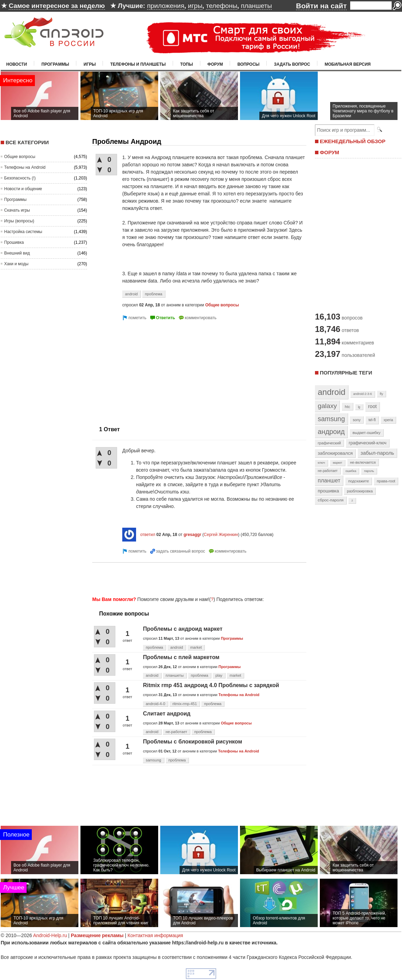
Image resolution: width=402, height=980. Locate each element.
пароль (369, 471)
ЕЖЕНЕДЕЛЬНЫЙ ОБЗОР (353, 141)
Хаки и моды (16, 264)
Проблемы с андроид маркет (183, 629)
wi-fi (372, 420)
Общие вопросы (20, 157)
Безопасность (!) (20, 178)
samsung (154, 760)
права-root (386, 481)
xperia (388, 420)
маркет (338, 463)
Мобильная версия (348, 64)
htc (347, 406)
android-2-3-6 (363, 394)
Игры (90, 64)
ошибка (351, 471)
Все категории (27, 142)
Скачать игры (17, 210)
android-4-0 (155, 704)
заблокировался (335, 453)
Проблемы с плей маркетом (181, 657)
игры (195, 6)
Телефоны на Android (25, 167)
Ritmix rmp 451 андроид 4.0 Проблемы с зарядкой (211, 685)
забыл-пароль (377, 453)
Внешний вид (17, 253)
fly (382, 394)
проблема (154, 294)
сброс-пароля (331, 500)
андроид (331, 432)
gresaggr (192, 535)
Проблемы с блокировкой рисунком (193, 742)
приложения (166, 6)
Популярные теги (346, 373)
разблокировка (360, 491)
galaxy (327, 406)
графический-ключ (368, 443)
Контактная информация (155, 935)
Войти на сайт (321, 6)
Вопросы (248, 64)
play (219, 675)
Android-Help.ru (50, 935)
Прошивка (14, 242)
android (131, 294)
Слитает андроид (167, 714)
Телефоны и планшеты (138, 64)
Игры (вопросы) (19, 221)
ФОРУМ (329, 152)
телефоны (221, 6)
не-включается (363, 462)
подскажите (358, 481)
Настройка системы (23, 232)
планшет (329, 480)
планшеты (256, 6)
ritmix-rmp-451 (185, 704)
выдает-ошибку (367, 433)
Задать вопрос (292, 64)
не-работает (176, 732)
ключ (321, 463)
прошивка (328, 491)
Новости (17, 64)
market (196, 647)
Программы (55, 64)
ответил (148, 535)
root (372, 406)
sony (357, 420)
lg (359, 407)
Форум (215, 64)
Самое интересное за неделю (57, 6)
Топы (187, 64)
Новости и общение (23, 189)
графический (329, 443)
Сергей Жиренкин (221, 535)
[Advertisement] (150, 370)
